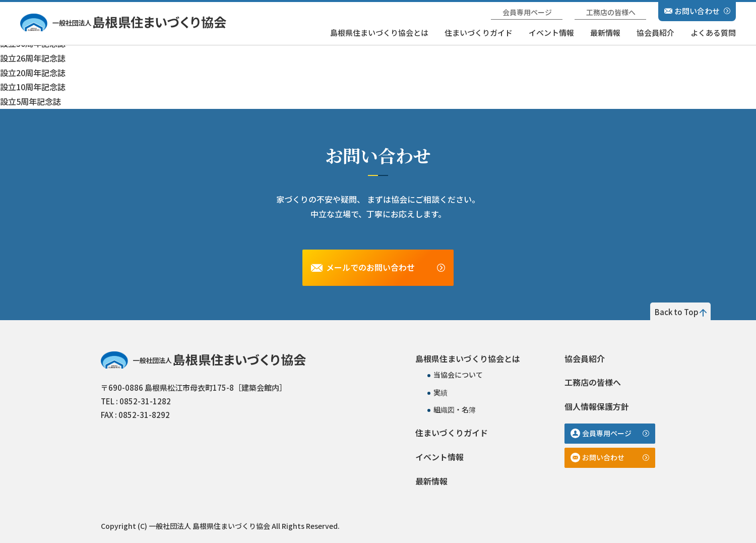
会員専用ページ (527, 12)
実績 (440, 392)
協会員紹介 (655, 33)
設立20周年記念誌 (33, 73)
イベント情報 (551, 33)
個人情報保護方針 (597, 406)
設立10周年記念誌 (33, 87)
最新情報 (605, 33)
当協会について (458, 375)
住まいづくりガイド (479, 33)
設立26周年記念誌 (33, 58)
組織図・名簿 (455, 409)
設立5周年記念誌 (30, 101)
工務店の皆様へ (611, 12)
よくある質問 (713, 33)
